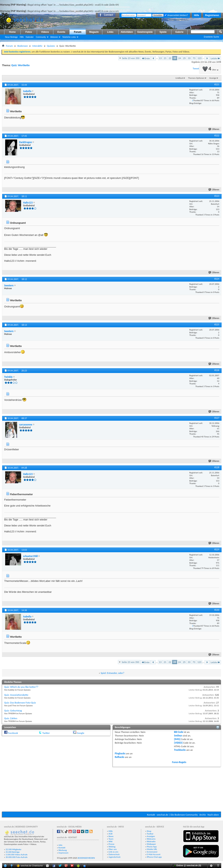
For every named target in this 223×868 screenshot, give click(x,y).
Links (110, 32)
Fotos (29, 32)
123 (200, 58)
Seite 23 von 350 (131, 58)
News (111, 836)
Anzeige (213, 78)
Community (41, 37)
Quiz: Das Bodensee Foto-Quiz (20, 703)
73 (194, 58)
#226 (217, 370)
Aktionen (54, 37)
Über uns (113, 849)
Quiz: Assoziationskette (16, 695)
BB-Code (179, 732)
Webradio (151, 841)
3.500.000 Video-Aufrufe (17, 855)
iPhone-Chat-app (154, 857)
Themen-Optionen (196, 78)
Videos (45, 32)
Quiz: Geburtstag (13, 711)
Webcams (151, 839)
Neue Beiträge (11, 37)
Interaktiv (37, 46)
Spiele (163, 32)
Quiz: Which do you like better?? (21, 687)
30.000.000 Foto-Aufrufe (17, 857)
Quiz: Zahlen (11, 718)
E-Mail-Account (154, 854)
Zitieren (214, 129)
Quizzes (51, 46)
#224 (217, 279)
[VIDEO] (178, 743)
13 (160, 58)
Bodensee (22, 46)
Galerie (179, 32)
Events (61, 32)
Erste (146, 58)
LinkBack (179, 78)
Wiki (111, 841)
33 (189, 58)
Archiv (203, 815)
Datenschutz (114, 854)
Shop (149, 831)
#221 (217, 84)
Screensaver (152, 852)
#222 (217, 136)
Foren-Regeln (179, 762)
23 (175, 58)
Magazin (94, 32)
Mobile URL (152, 849)
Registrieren (212, 15)
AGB (110, 834)
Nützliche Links (69, 37)
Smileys (178, 736)
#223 (217, 196)
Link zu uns (113, 852)
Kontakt (151, 815)
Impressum (64, 853)
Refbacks (120, 757)
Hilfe (197, 15)
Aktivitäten (127, 32)
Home (12, 32)
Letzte (215, 58)
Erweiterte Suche (211, 37)
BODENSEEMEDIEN (86, 858)
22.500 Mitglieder (14, 849)
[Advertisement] (112, 789)
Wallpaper (151, 844)
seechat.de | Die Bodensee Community (177, 815)
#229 (217, 549)
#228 (217, 467)
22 (170, 58)
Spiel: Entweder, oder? (112, 673)
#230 (217, 610)
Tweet (196, 68)
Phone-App (152, 847)
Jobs (60, 845)
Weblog (112, 847)
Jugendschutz (114, 857)
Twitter (46, 733)
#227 (217, 418)
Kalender (30, 37)
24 (179, 58)
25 (184, 58)
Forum (78, 32)
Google (81, 733)
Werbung (63, 850)
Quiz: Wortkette (21, 65)
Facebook (13, 733)
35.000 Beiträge (13, 852)
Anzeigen (151, 836)
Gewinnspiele (145, 32)
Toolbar (150, 834)
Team (111, 839)
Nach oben (213, 815)
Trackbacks (180, 750)
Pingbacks (120, 753)
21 (165, 58)
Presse (111, 844)
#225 (217, 325)
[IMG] (177, 739)
